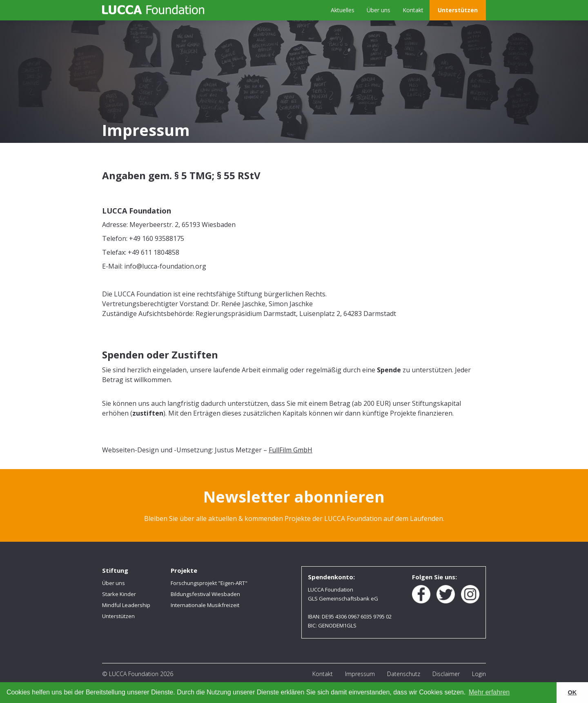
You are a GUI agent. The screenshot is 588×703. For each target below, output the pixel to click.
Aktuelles (343, 10)
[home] (153, 10)
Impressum (360, 674)
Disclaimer (446, 674)
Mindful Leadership (126, 605)
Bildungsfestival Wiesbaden (205, 594)
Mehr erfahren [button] (489, 692)
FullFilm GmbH (291, 450)
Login (479, 674)
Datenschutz (404, 674)
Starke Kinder (119, 594)
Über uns (379, 10)
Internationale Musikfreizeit (205, 605)
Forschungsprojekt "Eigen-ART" (209, 583)
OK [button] (572, 692)
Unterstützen (458, 10)
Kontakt (413, 10)
